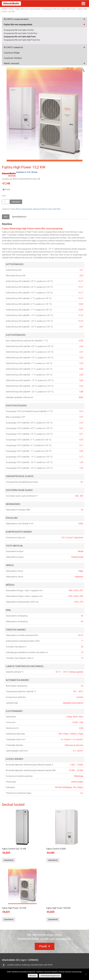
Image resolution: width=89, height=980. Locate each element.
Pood (11, 9)
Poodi (43, 946)
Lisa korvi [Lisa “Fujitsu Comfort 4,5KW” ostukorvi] (53, 860)
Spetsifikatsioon (19, 217)
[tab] (6, 217)
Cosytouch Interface (13, 58)
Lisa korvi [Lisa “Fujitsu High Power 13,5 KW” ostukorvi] (9, 919)
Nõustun (33, 976)
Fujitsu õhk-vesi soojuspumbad (28, 9)
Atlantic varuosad (11, 63)
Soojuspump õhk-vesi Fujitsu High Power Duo (22, 40)
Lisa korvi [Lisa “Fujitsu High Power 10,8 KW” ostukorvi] (53, 919)
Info (6, 217)
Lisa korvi (16, 202)
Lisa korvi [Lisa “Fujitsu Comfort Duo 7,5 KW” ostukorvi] (9, 860)
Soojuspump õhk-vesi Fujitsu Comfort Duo (21, 33)
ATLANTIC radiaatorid (13, 47)
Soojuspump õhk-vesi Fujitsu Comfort (19, 30)
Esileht (5, 9)
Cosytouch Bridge (12, 53)
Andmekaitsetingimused (50, 976)
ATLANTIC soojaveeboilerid (16, 19)
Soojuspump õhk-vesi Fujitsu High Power (59, 9)
